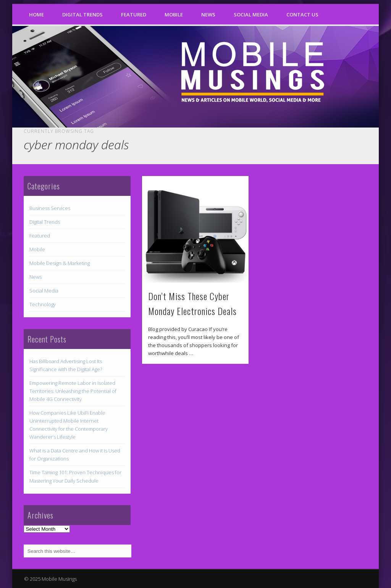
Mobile (174, 15)
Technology (43, 304)
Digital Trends (82, 15)
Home (36, 15)
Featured (134, 15)
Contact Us (302, 15)
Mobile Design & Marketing (60, 263)
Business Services (50, 208)
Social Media (251, 15)
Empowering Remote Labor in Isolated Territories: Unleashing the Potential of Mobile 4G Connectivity (73, 391)
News (208, 15)
